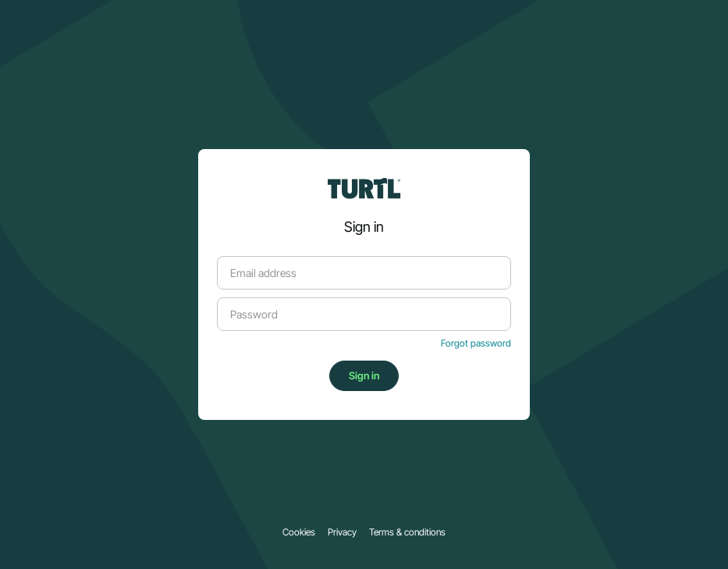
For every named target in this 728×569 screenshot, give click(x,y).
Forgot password (476, 343)
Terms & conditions (407, 532)
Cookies (299, 532)
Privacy (342, 532)
